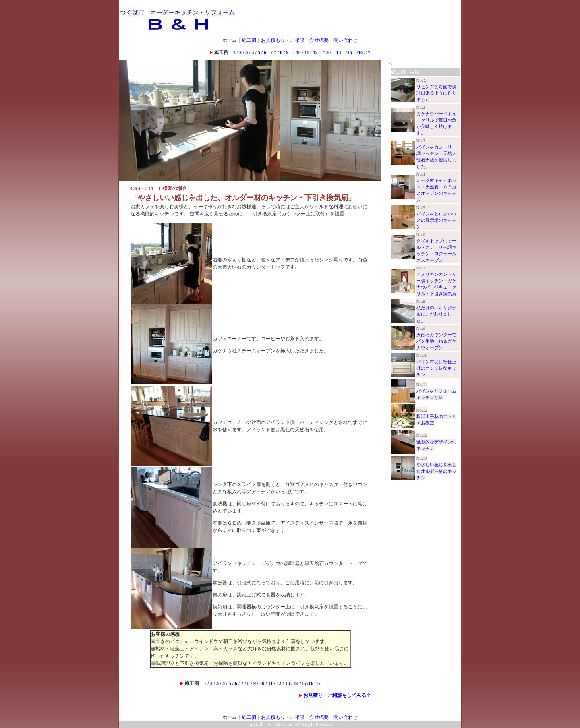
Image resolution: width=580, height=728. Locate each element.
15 (350, 52)
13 (326, 52)
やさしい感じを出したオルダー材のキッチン (436, 471)
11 (307, 52)
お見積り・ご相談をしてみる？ (337, 695)
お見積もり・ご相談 (283, 40)
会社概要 (319, 40)
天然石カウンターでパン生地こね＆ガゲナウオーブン (436, 341)
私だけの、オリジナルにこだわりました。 (436, 314)
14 (336, 52)
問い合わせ (346, 40)
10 (298, 52)
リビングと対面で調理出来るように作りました (436, 93)
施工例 (249, 40)
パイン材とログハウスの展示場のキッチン (436, 220)
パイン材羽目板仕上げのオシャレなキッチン (436, 368)
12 (315, 52)
